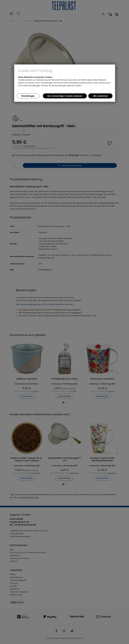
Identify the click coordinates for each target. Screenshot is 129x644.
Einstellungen (28, 96)
